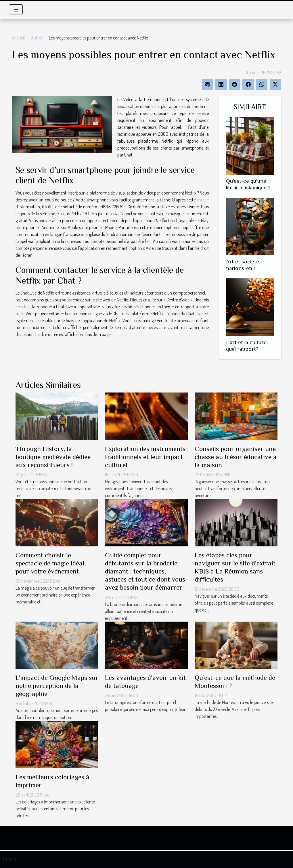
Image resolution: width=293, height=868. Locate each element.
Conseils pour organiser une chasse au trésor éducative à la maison (236, 457)
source (203, 200)
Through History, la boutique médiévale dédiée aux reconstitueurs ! (53, 457)
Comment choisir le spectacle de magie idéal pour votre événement (50, 563)
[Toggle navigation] (16, 9)
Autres (37, 38)
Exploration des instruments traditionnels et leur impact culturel (145, 457)
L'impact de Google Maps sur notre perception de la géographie (57, 686)
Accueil (18, 38)
